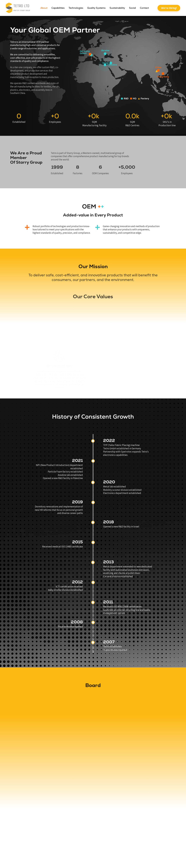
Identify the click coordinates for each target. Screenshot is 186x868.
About (44, 8)
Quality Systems (96, 8)
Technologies (76, 8)
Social (132, 8)
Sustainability (117, 8)
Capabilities (58, 8)
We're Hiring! (169, 8)
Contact (144, 8)
